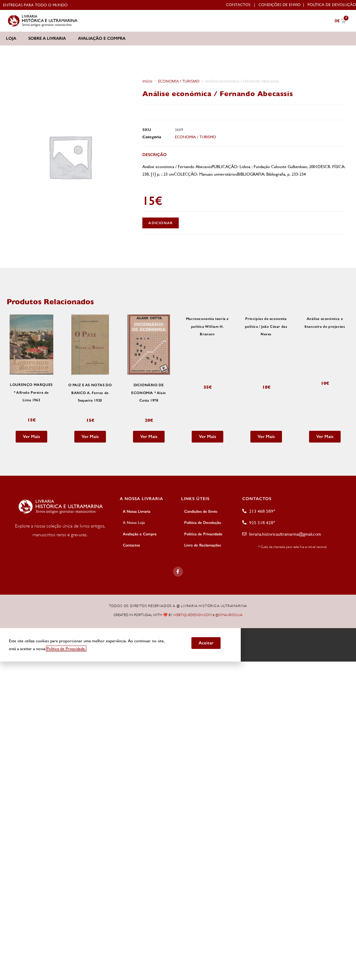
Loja (11, 38)
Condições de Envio (280, 5)
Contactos (238, 5)
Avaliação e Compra (102, 38)
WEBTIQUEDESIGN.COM (192, 615)
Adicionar (161, 223)
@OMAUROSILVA (229, 615)
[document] (178, 644)
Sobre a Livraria (47, 38)
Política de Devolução (332, 5)
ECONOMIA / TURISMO (179, 81)
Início (147, 81)
